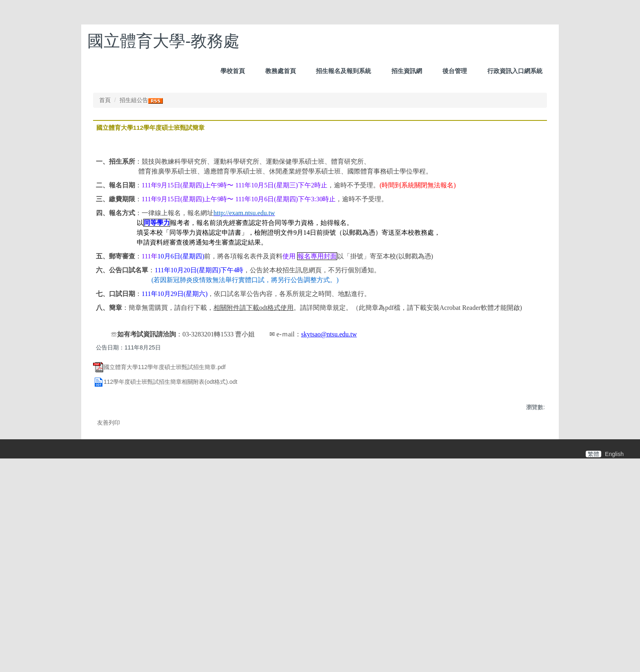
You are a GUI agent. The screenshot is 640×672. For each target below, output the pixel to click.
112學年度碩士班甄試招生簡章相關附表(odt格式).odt (165, 537)
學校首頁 (233, 71)
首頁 (105, 255)
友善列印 (109, 578)
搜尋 (541, 34)
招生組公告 (134, 255)
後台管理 (455, 71)
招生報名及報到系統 (343, 71)
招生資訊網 (407, 71)
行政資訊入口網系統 (515, 71)
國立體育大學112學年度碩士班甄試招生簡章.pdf (159, 522)
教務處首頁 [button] (281, 71)
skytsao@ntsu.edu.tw (329, 489)
